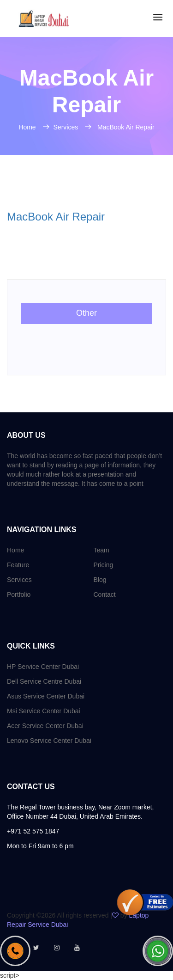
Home (28, 127)
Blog (100, 580)
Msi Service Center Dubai (44, 711)
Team (101, 550)
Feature (18, 565)
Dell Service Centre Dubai (44, 681)
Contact (105, 594)
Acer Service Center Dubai (45, 726)
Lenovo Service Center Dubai (49, 741)
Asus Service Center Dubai (46, 696)
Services (67, 127)
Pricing (104, 565)
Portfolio (19, 594)
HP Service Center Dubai (43, 667)
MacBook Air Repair (126, 127)
